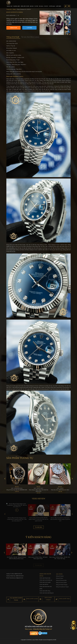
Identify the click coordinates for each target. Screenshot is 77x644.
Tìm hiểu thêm (39, 528)
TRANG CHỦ (10, 6)
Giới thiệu (59, 6)
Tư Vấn (36, 6)
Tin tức (46, 6)
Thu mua (41, 6)
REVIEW (32, 6)
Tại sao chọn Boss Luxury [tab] (30, 37)
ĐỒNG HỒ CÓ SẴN (25, 6)
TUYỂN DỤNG (52, 6)
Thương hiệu (17, 6)
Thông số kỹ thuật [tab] (13, 37)
